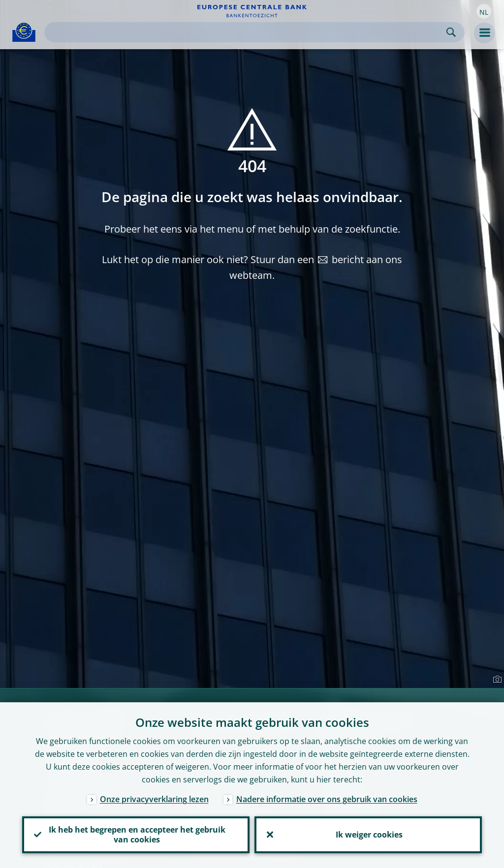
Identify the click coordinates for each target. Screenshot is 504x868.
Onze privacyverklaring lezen (154, 798)
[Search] (247, 32)
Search (451, 32)
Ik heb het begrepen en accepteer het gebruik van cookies (136, 834)
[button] (484, 11)
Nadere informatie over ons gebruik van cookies (327, 798)
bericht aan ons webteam (316, 267)
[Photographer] (496, 680)
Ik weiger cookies (368, 834)
